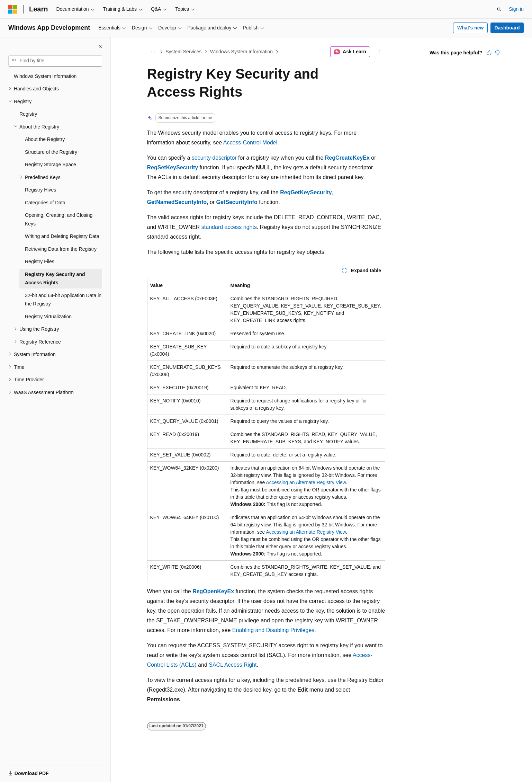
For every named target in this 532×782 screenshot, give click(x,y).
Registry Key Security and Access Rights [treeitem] (55, 279)
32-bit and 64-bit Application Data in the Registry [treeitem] (63, 300)
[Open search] (499, 9)
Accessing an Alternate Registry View (306, 482)
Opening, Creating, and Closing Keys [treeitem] (59, 219)
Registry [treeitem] (28, 114)
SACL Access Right (233, 665)
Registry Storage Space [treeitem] (51, 165)
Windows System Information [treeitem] (45, 76)
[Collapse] (100, 46)
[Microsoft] (13, 9)
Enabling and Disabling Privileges (273, 630)
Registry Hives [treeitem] (40, 190)
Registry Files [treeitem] (40, 261)
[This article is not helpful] (497, 53)
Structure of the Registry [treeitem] (51, 152)
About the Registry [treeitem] (45, 139)
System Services (183, 52)
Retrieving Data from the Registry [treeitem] (61, 249)
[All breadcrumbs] (153, 52)
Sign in (516, 9)
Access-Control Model (250, 143)
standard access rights (229, 227)
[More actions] (379, 52)
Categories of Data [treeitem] (45, 203)
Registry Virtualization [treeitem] (48, 317)
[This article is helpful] (489, 53)
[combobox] (55, 61)
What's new (470, 28)
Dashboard (507, 28)
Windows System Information (241, 52)
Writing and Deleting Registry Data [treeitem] (62, 236)
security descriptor (214, 158)
